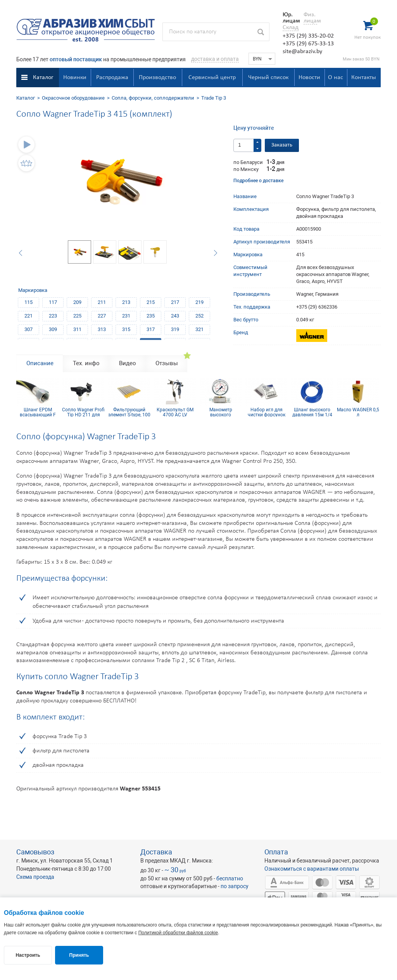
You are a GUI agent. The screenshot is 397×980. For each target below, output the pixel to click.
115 (28, 302)
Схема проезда (35, 877)
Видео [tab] (128, 363)
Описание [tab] (40, 363)
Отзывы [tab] (167, 363)
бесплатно (230, 878)
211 (102, 302)
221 (28, 316)
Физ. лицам (310, 18)
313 (102, 329)
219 (199, 302)
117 (53, 302)
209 (77, 302)
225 (77, 316)
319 (175, 329)
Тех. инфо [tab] (86, 363)
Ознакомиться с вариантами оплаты (312, 869)
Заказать (282, 145)
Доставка (156, 852)
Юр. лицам (289, 18)
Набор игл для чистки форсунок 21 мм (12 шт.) (267, 412)
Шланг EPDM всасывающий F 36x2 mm (38, 412)
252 (199, 316)
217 (175, 302)
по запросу (235, 886)
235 (151, 316)
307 (28, 329)
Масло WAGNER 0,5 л (358, 412)
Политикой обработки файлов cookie (178, 933)
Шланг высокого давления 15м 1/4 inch (312, 412)
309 (53, 329)
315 (126, 329)
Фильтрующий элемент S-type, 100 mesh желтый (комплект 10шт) (129, 412)
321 (199, 329)
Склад (291, 28)
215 (151, 302)
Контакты (364, 78)
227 (102, 316)
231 (126, 316)
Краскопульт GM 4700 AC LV (175, 412)
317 (151, 329)
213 (126, 302)
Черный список (268, 78)
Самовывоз (35, 852)
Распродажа (112, 78)
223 (53, 316)
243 (175, 316)
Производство (157, 78)
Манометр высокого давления (221, 412)
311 (77, 329)
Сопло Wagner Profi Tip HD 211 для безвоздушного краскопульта (83, 412)
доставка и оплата (215, 59)
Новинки (75, 78)
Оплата (276, 852)
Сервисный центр (212, 78)
